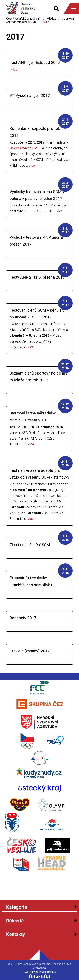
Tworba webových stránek (39, 972)
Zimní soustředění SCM (30, 545)
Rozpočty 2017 (23, 618)
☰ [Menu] (74, 8)
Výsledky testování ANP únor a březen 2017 (36, 241)
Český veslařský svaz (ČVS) (23, 18)
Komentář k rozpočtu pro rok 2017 (35, 132)
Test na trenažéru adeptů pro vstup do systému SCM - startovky (39, 474)
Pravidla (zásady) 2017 (30, 651)
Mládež (51, 18)
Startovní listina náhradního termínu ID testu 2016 (33, 416)
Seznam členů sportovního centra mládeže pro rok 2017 (39, 377)
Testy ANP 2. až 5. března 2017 (37, 277)
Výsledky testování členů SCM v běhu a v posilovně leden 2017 (37, 195)
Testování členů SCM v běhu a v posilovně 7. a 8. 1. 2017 (37, 314)
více (14, 69)
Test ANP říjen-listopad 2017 (35, 62)
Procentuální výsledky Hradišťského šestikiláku (31, 581)
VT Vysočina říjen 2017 (30, 95)
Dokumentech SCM (23, 148)
